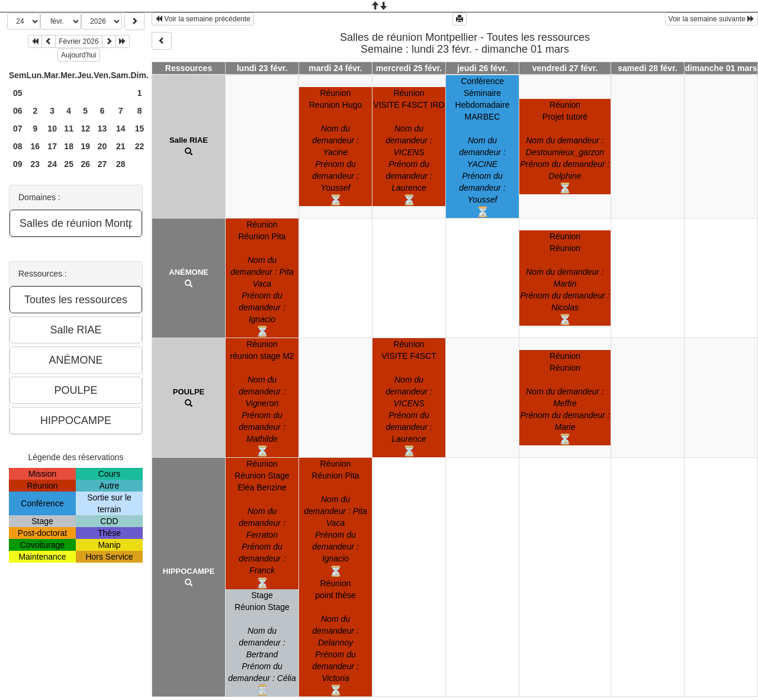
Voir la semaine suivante (712, 19)
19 (85, 146)
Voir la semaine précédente (203, 19)
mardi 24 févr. (335, 68)
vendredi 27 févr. (565, 68)
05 (18, 93)
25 (69, 164)
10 (52, 129)
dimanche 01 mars (721, 68)
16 (36, 146)
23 (36, 164)
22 (140, 146)
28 (121, 164)
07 (18, 129)
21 (121, 146)
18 (69, 146)
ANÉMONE (188, 272)
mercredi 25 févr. (409, 68)
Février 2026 (78, 41)
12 (85, 129)
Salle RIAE (189, 140)
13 (102, 129)
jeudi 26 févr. (482, 68)
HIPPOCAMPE (189, 571)
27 (102, 164)
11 (69, 129)
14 (121, 129)
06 (18, 111)
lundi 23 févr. (262, 68)
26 (85, 164)
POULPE (189, 392)
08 (18, 146)
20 (102, 146)
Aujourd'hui (79, 55)
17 (52, 146)
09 (18, 164)
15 (140, 129)
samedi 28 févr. (647, 68)
